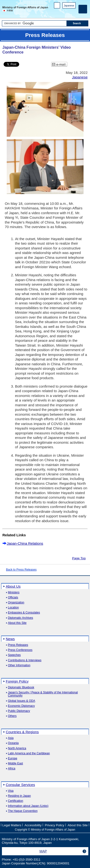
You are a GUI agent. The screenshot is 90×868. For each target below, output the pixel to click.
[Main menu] (83, 9)
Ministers (14, 593)
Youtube (73, 12)
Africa (12, 769)
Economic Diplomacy (21, 706)
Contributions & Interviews (25, 660)
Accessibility (33, 825)
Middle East (15, 764)
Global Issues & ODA (21, 701)
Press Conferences (20, 650)
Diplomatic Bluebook (21, 688)
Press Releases (18, 645)
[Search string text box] (34, 23)
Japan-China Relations (25, 543)
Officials (13, 598)
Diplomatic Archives (21, 618)
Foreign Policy (17, 681)
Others (12, 716)
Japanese (69, 6)
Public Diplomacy (19, 711)
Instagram (67, 12)
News (10, 639)
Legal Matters (12, 825)
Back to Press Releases (21, 570)
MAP (43, 851)
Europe (13, 759)
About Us (13, 586)
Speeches (14, 655)
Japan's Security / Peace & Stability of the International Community (43, 694)
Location (13, 608)
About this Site (17, 623)
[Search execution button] (78, 23)
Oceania (13, 743)
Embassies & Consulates (24, 613)
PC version (57, 6)
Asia (11, 738)
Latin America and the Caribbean (29, 753)
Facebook (61, 12)
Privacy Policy (55, 825)
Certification (15, 801)
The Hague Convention (23, 811)
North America (17, 748)
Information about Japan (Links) (28, 806)
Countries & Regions (22, 732)
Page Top (79, 558)
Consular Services (20, 785)
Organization (16, 603)
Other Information (19, 665)
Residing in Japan (19, 796)
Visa (11, 791)
